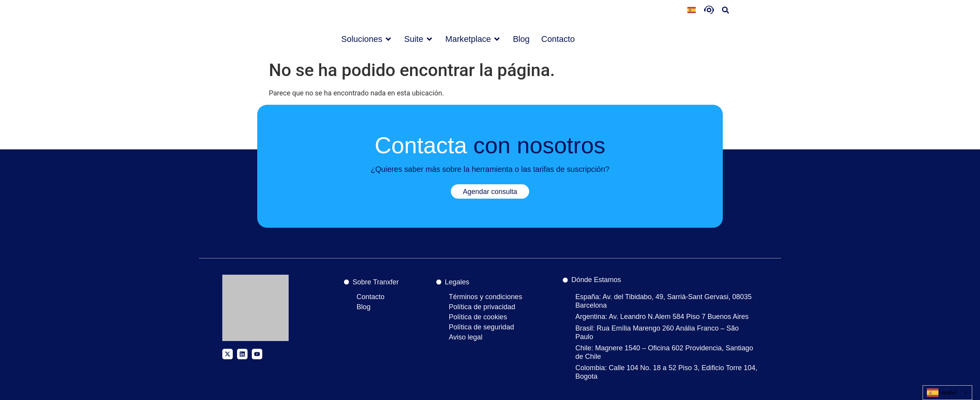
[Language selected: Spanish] (692, 11)
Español (942, 393)
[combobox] (947, 393)
